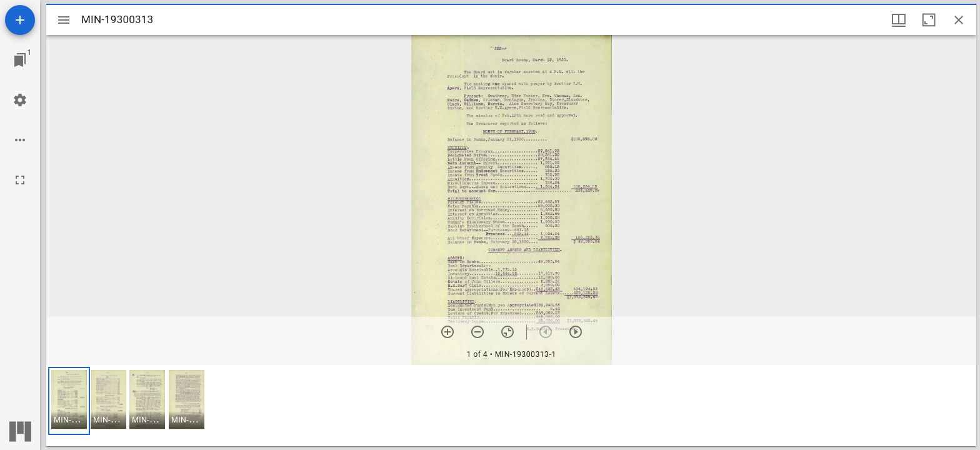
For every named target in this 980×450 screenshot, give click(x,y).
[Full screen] (20, 180)
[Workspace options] (20, 140)
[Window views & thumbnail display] (899, 20)
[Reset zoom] (507, 332)
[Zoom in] (447, 332)
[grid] (511, 406)
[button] (69, 401)
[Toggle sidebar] (64, 20)
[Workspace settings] (20, 100)
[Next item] (576, 332)
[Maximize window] (929, 20)
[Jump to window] (20, 60)
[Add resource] (20, 20)
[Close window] (959, 20)
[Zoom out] (477, 332)
